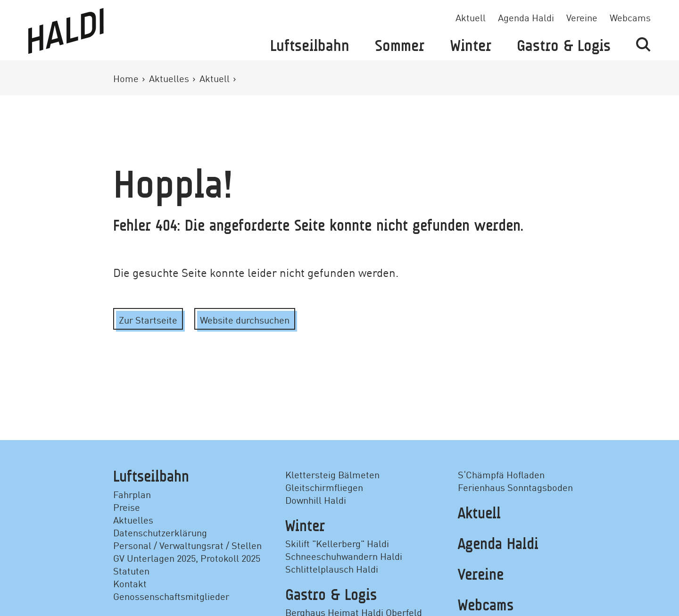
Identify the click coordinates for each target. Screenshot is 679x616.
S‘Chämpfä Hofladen (501, 474)
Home (127, 78)
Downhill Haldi (316, 499)
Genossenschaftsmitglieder (171, 596)
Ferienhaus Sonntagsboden (515, 487)
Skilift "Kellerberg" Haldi (337, 543)
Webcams (630, 17)
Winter (471, 47)
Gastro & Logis (564, 47)
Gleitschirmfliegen (324, 487)
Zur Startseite (148, 319)
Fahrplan (132, 494)
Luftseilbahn (310, 47)
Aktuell (471, 17)
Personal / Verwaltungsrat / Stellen (187, 545)
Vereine (582, 17)
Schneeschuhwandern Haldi (344, 556)
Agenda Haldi (526, 17)
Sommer (400, 47)
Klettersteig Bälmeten (332, 474)
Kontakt (130, 583)
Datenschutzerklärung (160, 532)
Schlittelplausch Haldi (332, 568)
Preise (127, 507)
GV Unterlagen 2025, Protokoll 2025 (187, 558)
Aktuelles (170, 78)
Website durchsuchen (245, 319)
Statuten (131, 570)
